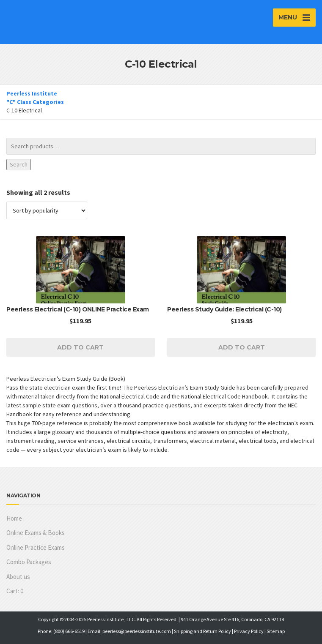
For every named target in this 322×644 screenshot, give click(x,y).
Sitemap (276, 631)
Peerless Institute (32, 93)
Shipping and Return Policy (202, 631)
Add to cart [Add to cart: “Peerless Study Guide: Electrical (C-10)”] (242, 347)
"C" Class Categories (35, 102)
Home (14, 518)
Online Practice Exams (36, 547)
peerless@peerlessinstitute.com (137, 631)
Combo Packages (29, 562)
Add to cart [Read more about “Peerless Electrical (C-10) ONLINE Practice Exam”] (80, 347)
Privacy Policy (249, 631)
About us (18, 577)
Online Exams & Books (36, 533)
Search (19, 164)
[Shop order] (47, 210)
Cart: (15, 591)
